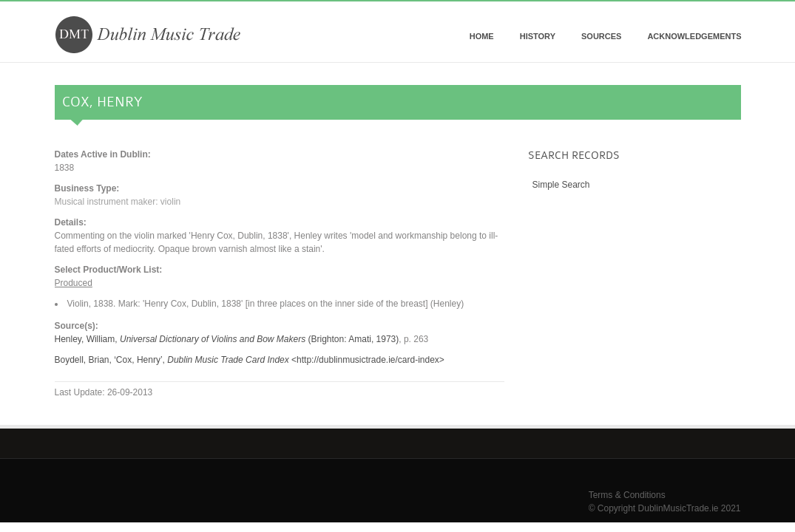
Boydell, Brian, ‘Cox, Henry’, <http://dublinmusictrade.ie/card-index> (250, 360)
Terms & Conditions (627, 495)
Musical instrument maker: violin (118, 202)
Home (482, 36)
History (538, 36)
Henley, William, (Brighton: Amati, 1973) (227, 339)
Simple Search (561, 185)
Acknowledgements (694, 36)
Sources (601, 36)
